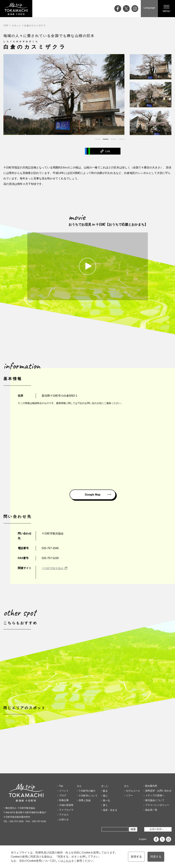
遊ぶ (105, 812)
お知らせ (64, 835)
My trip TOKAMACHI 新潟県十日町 (16, 9)
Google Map (93, 494)
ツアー (129, 812)
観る (105, 807)
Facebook (39, 151)
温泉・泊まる (110, 826)
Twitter (71, 151)
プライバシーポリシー (157, 821)
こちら (67, 861)
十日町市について (88, 812)
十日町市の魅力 (87, 807)
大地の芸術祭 (66, 821)
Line (104, 151)
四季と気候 (85, 816)
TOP (6, 26)
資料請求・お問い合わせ (158, 807)
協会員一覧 (151, 826)
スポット (16, 26)
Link (136, 151)
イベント (64, 807)
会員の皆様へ (157, 845)
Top (61, 802)
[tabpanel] (64, 94)
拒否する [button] (136, 857)
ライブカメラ (66, 826)
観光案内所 (151, 802)
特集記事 (64, 816)
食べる (106, 816)
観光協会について (155, 816)
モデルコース (133, 807)
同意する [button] (156, 857)
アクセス (64, 831)
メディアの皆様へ (155, 812)
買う (105, 821)
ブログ (63, 812)
